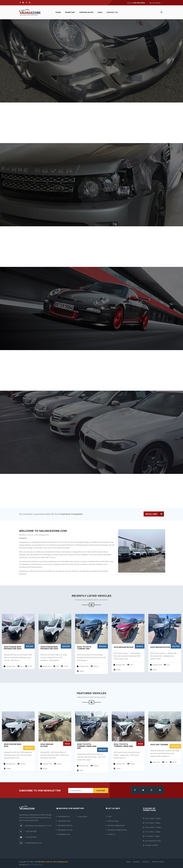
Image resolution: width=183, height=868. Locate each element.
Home (58, 12)
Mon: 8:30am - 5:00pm (152, 819)
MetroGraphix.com (35, 865)
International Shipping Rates (116, 830)
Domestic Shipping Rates (115, 826)
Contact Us (112, 12)
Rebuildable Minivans (64, 826)
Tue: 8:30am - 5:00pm (152, 823)
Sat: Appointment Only (152, 841)
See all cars (151, 514)
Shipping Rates (86, 12)
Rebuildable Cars (63, 817)
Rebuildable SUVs (63, 821)
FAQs (100, 12)
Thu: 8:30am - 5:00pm (152, 832)
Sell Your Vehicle (112, 821)
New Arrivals (82, 817)
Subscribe (101, 791)
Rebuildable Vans (63, 834)
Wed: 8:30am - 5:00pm (152, 827)
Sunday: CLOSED (150, 845)
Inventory (70, 12)
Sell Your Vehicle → (156, 3)
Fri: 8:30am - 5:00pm (151, 836)
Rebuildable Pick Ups (64, 830)
